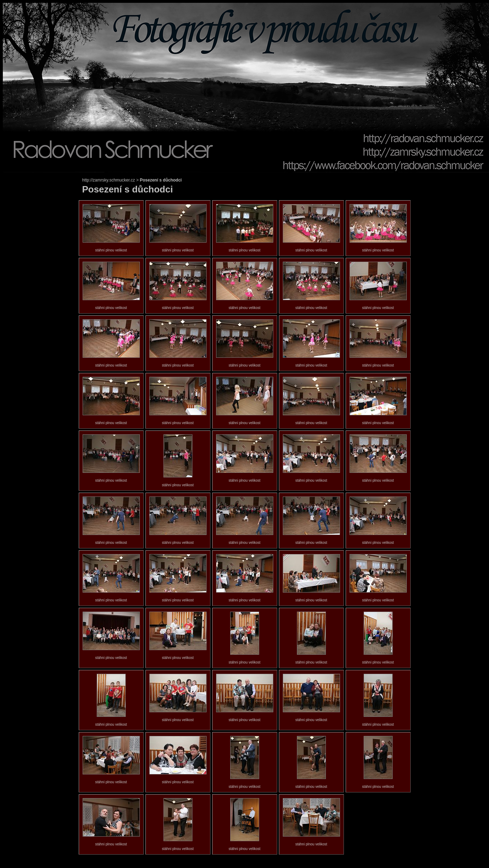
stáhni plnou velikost (111, 250)
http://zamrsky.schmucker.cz (109, 180)
